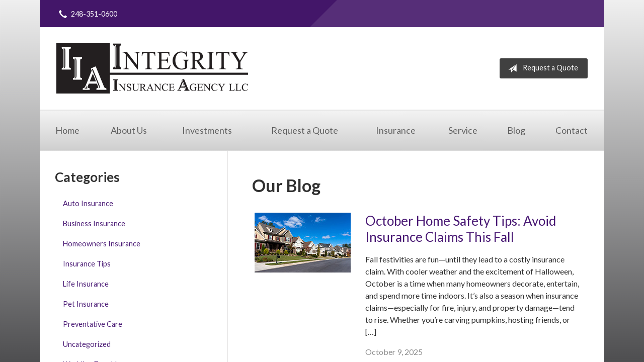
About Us (129, 130)
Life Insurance (86, 284)
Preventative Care (93, 324)
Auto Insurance (88, 203)
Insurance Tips (87, 264)
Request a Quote (541, 68)
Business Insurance (94, 223)
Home (67, 130)
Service (463, 130)
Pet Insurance (86, 304)
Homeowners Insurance (102, 244)
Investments (207, 130)
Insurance (396, 130)
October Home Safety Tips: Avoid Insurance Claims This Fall (461, 229)
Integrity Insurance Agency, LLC (152, 68)
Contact (572, 130)
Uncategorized (87, 344)
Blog (516, 130)
